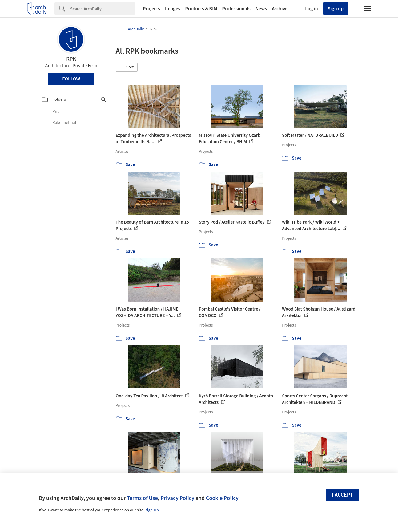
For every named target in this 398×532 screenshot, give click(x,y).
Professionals (236, 9)
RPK (71, 59)
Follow (71, 79)
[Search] (103, 9)
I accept (342, 495)
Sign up (336, 9)
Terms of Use (142, 498)
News (261, 9)
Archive (280, 9)
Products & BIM (201, 9)
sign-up (152, 510)
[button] (127, 67)
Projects (151, 9)
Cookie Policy (222, 498)
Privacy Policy (177, 498)
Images (173, 9)
